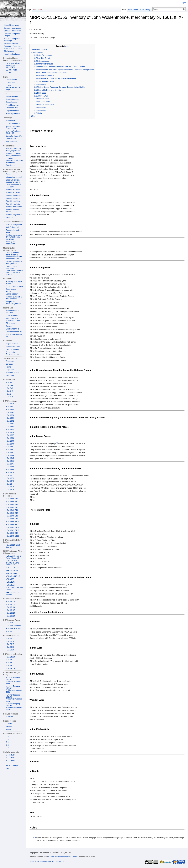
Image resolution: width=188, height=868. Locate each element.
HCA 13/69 (10, 470)
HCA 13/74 (10, 484)
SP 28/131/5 (11, 761)
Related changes (12, 99)
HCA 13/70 (10, 473)
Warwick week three (14, 195)
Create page (11, 83)
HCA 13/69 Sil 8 (12, 516)
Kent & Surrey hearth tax (14, 336)
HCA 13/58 (10, 438)
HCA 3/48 (9, 397)
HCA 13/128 (11, 613)
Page (29, 9)
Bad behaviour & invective (12, 312)
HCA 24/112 (11, 663)
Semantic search (12, 373)
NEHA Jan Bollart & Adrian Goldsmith (13, 557)
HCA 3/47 (9, 394)
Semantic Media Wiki (14, 136)
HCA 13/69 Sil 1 (12, 502)
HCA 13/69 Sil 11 (12, 525)
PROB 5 (9, 727)
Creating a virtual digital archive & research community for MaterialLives (14, 256)
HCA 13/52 (10, 421)
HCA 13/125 (11, 604)
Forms (8, 367)
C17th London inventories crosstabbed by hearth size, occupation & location (14, 270)
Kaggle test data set (12, 54)
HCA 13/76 (10, 490)
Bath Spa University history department (13, 150)
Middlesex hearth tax (14, 332)
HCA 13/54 (10, 427)
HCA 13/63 (10, 452)
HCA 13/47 (10, 407)
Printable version (12, 105)
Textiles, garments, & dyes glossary (14, 263)
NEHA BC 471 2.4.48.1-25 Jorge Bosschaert (13, 563)
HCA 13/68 (10, 467)
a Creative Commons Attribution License (63, 857)
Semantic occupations (13, 31)
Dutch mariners (12, 316)
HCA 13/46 (10, 404)
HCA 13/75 (10, 487)
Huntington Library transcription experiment (13, 65)
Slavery (9, 326)
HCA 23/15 (10, 638)
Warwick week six (13, 204)
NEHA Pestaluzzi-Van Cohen (14, 589)
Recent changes (12, 765)
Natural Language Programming (13, 127)
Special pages (11, 102)
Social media (11, 139)
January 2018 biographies (11, 243)
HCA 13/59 (10, 441)
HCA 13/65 (10, 458)
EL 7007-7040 (11, 70)
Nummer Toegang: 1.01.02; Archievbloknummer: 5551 (14, 698)
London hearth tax (13, 329)
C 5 (7, 736)
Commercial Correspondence (12, 353)
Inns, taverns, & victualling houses (13, 319)
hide (66, 46)
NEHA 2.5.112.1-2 (13, 576)
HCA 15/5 (9, 623)
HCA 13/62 (10, 450)
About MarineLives (47, 861)
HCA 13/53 (10, 424)
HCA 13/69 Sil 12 (12, 527)
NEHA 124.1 (11, 582)
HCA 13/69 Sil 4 (12, 504)
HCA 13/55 (10, 430)
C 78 (8, 748)
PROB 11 (9, 729)
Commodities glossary (14, 286)
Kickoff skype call (12, 227)
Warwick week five (13, 201)
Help (8, 768)
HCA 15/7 (9, 631)
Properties (10, 370)
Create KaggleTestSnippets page (14, 87)
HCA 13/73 (10, 481)
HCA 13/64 (10, 455)
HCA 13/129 (11, 616)
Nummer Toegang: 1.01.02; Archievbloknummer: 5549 (14, 680)
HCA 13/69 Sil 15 (12, 536)
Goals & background (14, 224)
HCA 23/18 (10, 647)
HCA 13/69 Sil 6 (12, 510)
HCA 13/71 (10, 475)
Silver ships (10, 323)
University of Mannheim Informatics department (14, 160)
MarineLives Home (11, 25)
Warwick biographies (14, 215)
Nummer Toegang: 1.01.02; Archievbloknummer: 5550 (14, 689)
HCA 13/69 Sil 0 (12, 499)
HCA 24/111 (11, 660)
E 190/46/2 (10, 717)
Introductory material (14, 177)
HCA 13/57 (10, 435)
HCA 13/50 (10, 415)
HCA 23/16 (10, 641)
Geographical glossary (11, 290)
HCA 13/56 (10, 432)
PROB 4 (9, 724)
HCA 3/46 (9, 391)
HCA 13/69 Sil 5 (12, 507)
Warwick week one (13, 190)
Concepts (9, 364)
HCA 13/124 (11, 602)
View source (133, 9)
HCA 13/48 (10, 410)
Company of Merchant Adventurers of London (13, 47)
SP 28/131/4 (11, 758)
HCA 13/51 (10, 418)
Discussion (38, 9)
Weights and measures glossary (13, 303)
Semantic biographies (12, 28)
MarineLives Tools (13, 347)
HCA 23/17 (10, 644)
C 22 (8, 745)
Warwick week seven (14, 207)
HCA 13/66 (10, 461)
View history (145, 9)
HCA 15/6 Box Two (13, 629)
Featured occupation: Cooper (12, 35)
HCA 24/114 (11, 668)
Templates (10, 375)
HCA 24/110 (11, 657)
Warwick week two (13, 193)
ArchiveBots (10, 121)
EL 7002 (9, 73)
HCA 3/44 (9, 385)
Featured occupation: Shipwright (12, 40)
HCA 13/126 (11, 607)
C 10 (8, 742)
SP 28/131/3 (11, 755)
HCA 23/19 (10, 650)
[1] (57, 443)
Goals (8, 174)
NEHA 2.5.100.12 (13, 568)
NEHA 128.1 (11, 585)
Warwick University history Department (13, 155)
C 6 (7, 739)
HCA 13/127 (11, 610)
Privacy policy (34, 861)
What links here (12, 96)
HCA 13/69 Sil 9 (12, 519)
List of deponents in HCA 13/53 (13, 186)
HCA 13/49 (10, 412)
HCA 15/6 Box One (13, 626)
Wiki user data (11, 142)
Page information (12, 111)
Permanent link (12, 108)
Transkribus (10, 165)
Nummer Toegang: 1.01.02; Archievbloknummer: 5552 (14, 707)
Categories (10, 361)
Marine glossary (12, 294)
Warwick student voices (12, 211)
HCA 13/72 (10, 478)
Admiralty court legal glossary (14, 282)
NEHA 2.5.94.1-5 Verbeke (12, 594)
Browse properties (13, 114)
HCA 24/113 (11, 665)
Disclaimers (60, 861)
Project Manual (12, 344)
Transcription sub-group (13, 231)
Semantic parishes (11, 43)
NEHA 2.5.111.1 (12, 573)
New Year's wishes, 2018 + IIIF (13, 132)
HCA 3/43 (9, 383)
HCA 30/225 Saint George (13, 546)
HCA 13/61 (10, 447)
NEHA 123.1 (11, 579)
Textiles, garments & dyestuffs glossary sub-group (14, 237)
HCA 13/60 (10, 444)
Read (124, 9)
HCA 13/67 (10, 464)
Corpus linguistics (13, 123)
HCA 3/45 (9, 388)
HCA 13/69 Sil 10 (12, 522)
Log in (183, 2)
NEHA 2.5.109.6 (12, 571)
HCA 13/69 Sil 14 (12, 533)
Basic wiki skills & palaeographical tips (14, 181)
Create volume (11, 80)
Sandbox (9, 217)
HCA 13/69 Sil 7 (12, 513)
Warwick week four (13, 198)
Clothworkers (9, 51)
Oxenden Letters (12, 349)
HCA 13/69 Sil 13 (12, 530)
